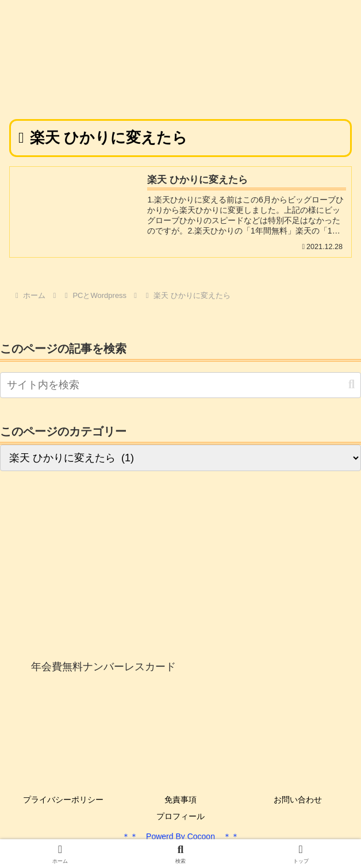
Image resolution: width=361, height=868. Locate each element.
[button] (352, 385)
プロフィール (180, 816)
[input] (180, 385)
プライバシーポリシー (63, 800)
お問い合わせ (298, 800)
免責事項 (180, 800)
